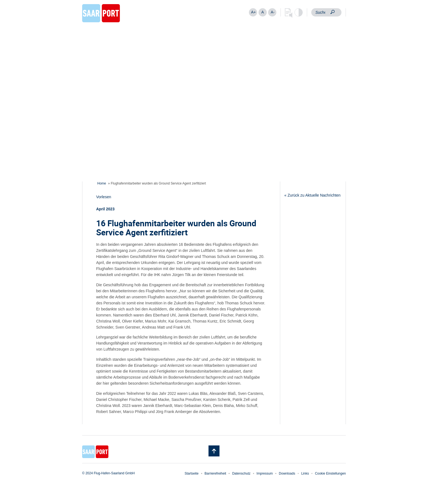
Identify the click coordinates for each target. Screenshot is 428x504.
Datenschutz (241, 473)
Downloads (287, 473)
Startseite (192, 473)
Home (102, 183)
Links (305, 473)
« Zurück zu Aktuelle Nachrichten (312, 195)
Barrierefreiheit (216, 473)
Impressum (265, 473)
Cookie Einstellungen (330, 473)
